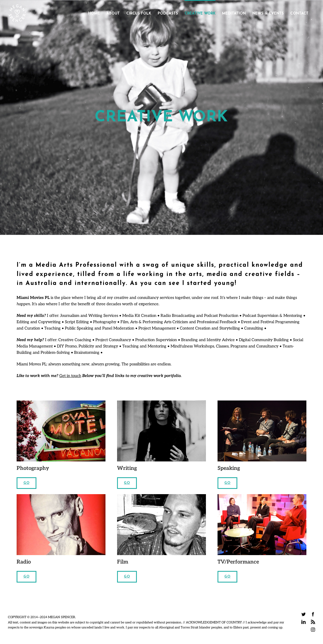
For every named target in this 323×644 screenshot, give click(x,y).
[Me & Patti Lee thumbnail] (161, 402)
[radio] (61, 496)
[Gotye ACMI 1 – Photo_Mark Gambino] (262, 402)
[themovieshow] (262, 496)
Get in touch (70, 376)
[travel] (61, 402)
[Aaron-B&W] (161, 496)
